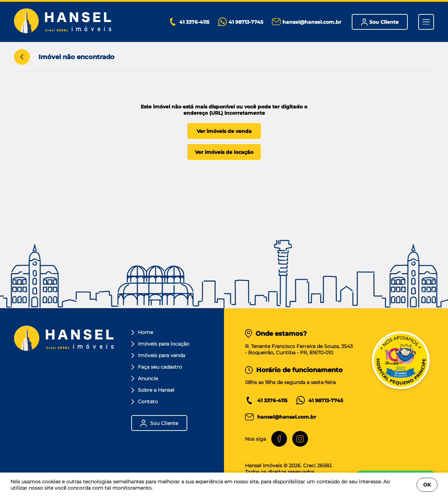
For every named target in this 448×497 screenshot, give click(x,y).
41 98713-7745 (326, 400)
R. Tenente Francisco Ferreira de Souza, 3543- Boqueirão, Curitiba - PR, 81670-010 (299, 349)
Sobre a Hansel (153, 390)
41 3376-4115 (272, 400)
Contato (145, 402)
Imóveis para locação (160, 344)
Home (142, 332)
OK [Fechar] (427, 485)
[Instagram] (300, 439)
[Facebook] (279, 439)
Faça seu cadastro (157, 367)
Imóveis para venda (158, 355)
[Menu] (426, 22)
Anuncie (145, 378)
